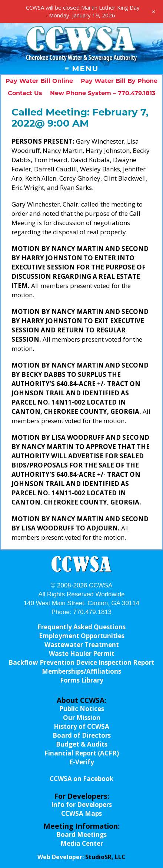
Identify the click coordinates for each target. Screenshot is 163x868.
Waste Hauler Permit (82, 653)
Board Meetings (81, 835)
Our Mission (82, 718)
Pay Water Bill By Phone (119, 81)
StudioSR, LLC (105, 857)
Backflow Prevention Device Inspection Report (81, 662)
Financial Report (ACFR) (82, 753)
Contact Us (25, 93)
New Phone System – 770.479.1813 (103, 93)
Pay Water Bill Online (39, 81)
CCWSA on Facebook (81, 779)
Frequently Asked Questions (81, 627)
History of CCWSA (81, 726)
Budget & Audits (82, 744)
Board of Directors (82, 735)
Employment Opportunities (82, 636)
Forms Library (82, 680)
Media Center (82, 843)
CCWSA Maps (81, 813)
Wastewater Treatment (82, 645)
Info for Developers (81, 805)
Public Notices (82, 709)
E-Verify (82, 762)
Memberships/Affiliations (81, 671)
